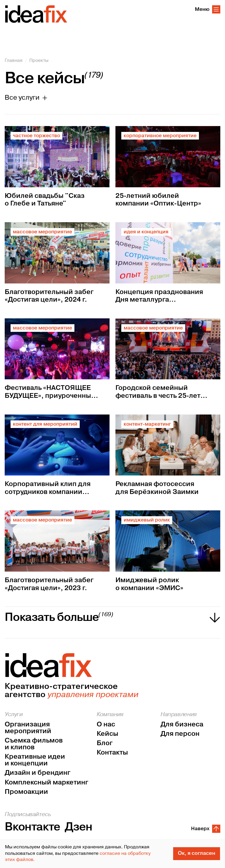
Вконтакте (32, 827)
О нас (106, 725)
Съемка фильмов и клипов (34, 744)
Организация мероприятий (28, 728)
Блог (105, 743)
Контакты (112, 753)
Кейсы (108, 734)
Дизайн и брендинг (37, 773)
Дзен (78, 827)
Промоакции (26, 792)
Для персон (180, 734)
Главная (14, 60)
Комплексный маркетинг (46, 783)
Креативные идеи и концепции (35, 760)
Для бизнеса (182, 725)
